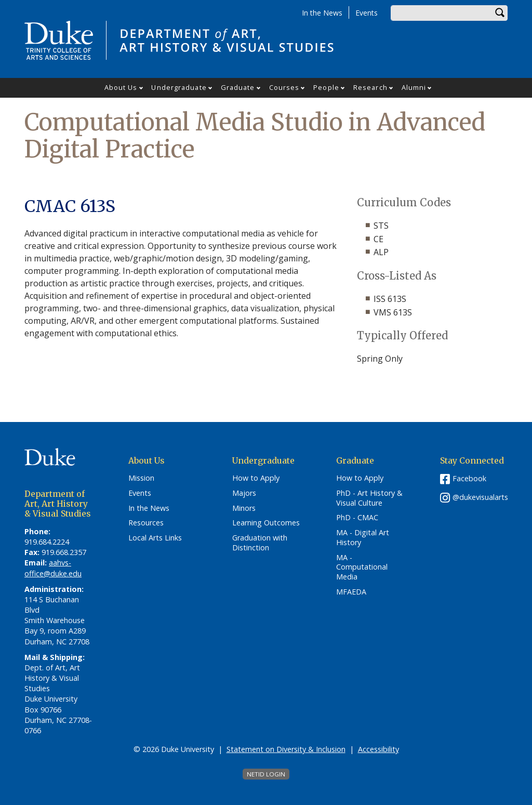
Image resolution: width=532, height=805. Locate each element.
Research (370, 87)
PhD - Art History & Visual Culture (369, 498)
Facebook (469, 478)
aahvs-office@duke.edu (53, 568)
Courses (284, 87)
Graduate (238, 87)
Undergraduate (179, 87)
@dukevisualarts (480, 497)
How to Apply (256, 478)
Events (367, 13)
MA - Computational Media (362, 567)
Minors (244, 508)
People (326, 87)
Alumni (414, 87)
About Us (121, 87)
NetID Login (266, 774)
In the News (322, 13)
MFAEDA (351, 592)
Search (500, 13)
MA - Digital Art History (363, 538)
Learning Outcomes (266, 523)
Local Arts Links (155, 538)
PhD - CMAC (357, 518)
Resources (146, 523)
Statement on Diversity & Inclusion (286, 749)
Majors (244, 493)
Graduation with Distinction (260, 543)
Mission (141, 478)
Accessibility (378, 749)
